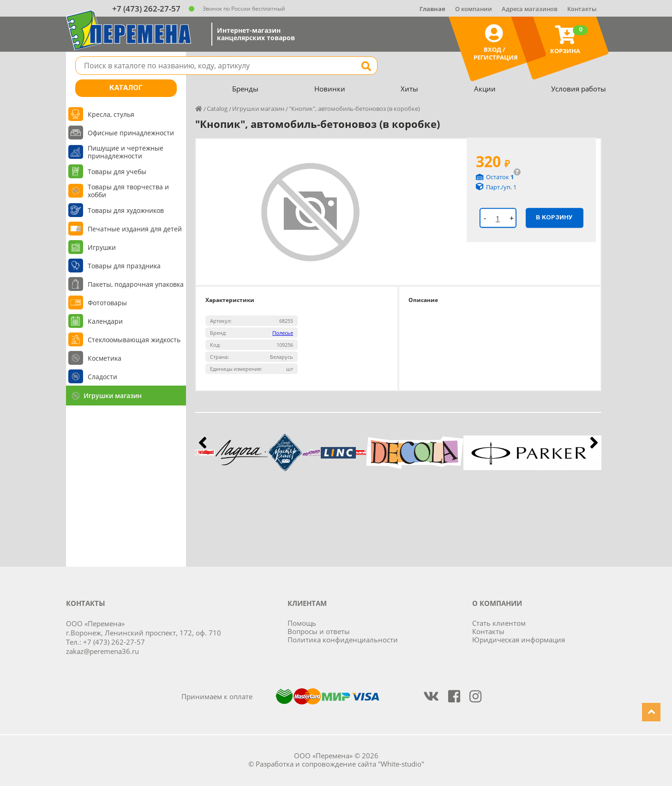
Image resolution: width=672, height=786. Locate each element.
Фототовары (107, 303)
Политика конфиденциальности (343, 640)
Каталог (126, 88)
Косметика (105, 358)
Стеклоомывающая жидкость (134, 340)
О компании (474, 9)
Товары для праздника (124, 266)
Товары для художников (126, 210)
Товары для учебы (117, 172)
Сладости (102, 377)
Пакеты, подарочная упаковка (136, 284)
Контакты (582, 9)
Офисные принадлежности (131, 133)
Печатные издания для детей (135, 229)
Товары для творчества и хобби (128, 191)
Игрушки (102, 247)
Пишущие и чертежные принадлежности (126, 152)
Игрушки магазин (113, 396)
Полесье (283, 333)
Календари (105, 321)
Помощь (302, 623)
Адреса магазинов (530, 9)
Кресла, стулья (111, 114)
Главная (432, 9)
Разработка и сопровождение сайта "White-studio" (340, 764)
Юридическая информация (519, 640)
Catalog (217, 109)
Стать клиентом (499, 623)
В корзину (554, 218)
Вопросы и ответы (319, 631)
